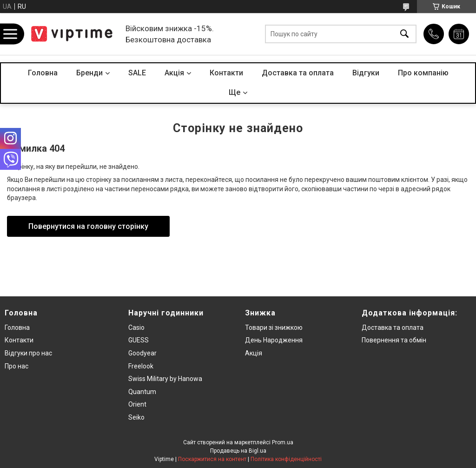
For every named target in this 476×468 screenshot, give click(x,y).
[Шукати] (404, 34)
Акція (254, 353)
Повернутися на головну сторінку (88, 226)
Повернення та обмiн (394, 340)
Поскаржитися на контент (212, 459)
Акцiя (174, 73)
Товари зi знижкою (274, 328)
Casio (136, 328)
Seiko (136, 417)
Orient (137, 404)
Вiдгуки (366, 73)
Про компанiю (423, 73)
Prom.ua (283, 442)
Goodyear (142, 353)
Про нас (17, 366)
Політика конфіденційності (286, 459)
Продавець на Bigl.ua (238, 451)
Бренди (89, 73)
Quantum (142, 392)
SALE (137, 73)
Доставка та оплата (298, 73)
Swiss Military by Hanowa (165, 379)
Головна (43, 73)
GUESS (139, 340)
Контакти (226, 73)
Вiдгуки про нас (28, 353)
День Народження (274, 340)
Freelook (141, 366)
